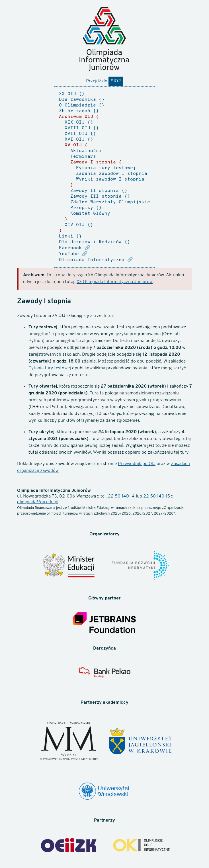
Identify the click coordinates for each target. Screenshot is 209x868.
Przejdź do (105, 81)
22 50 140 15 (157, 496)
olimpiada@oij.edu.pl (38, 502)
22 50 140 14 (121, 496)
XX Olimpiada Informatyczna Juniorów (115, 282)
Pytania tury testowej (50, 368)
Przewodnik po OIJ (137, 464)
